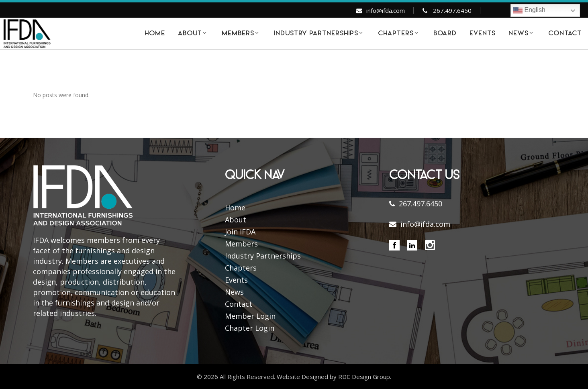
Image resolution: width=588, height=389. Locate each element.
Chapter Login (250, 328)
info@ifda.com (386, 10)
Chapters (241, 268)
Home (235, 208)
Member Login (250, 316)
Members (241, 244)
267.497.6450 (452, 10)
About (236, 220)
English (529, 10)
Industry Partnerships (263, 256)
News (234, 292)
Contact (239, 304)
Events (236, 280)
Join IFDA (240, 232)
